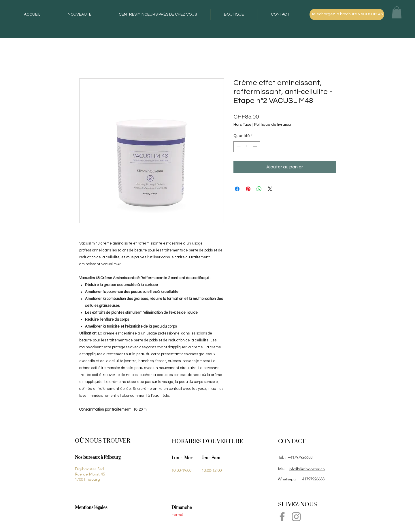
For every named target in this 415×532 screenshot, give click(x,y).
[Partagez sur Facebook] (237, 189)
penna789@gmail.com (298, 527)
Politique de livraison (273, 125)
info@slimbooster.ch (307, 469)
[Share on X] (270, 189)
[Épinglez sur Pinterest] (248, 189)
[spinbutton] (247, 147)
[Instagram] (296, 517)
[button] (397, 12)
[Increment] (255, 147)
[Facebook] (282, 517)
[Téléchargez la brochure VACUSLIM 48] (347, 14)
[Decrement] (238, 147)
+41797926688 (300, 457)
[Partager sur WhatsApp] (259, 189)
